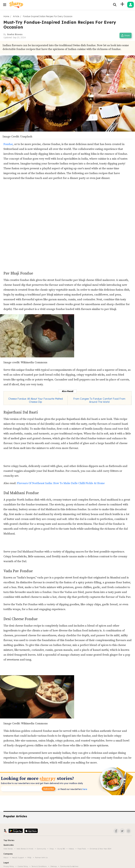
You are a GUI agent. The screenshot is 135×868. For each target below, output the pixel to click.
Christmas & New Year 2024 (101, 849)
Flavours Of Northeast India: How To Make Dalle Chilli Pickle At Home (61, 483)
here (85, 789)
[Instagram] (128, 831)
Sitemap (54, 866)
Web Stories (8, 849)
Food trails (82, 849)
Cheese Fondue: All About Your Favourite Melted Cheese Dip (36, 400)
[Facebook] (116, 831)
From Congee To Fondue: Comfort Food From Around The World (99, 400)
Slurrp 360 (61, 849)
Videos (71, 849)
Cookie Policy (23, 866)
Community (41, 849)
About (6, 858)
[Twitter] (122, 831)
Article (16, 16)
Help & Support (18, 858)
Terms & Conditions (39, 866)
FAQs (29, 858)
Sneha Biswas (15, 34)
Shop (52, 849)
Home (6, 16)
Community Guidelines (69, 866)
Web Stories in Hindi (25, 849)
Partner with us (41, 858)
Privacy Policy (9, 866)
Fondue (8, 144)
